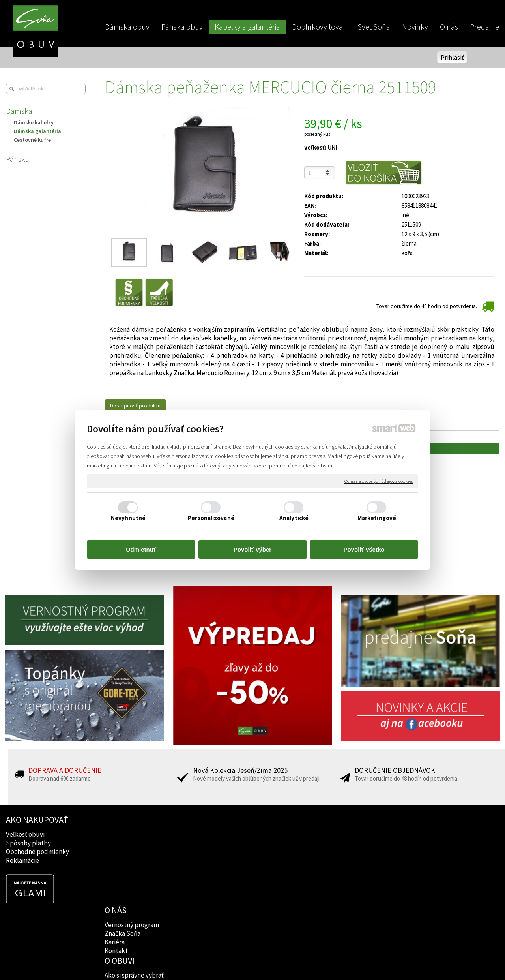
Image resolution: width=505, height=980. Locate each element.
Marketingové (377, 518)
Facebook (318, 834)
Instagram (319, 843)
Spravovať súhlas (388, 961)
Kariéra (115, 852)
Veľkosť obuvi (25, 834)
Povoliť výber (252, 549)
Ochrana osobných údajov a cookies (379, 481)
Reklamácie (22, 860)
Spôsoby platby (28, 843)
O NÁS (116, 820)
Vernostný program (133, 834)
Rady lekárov (224, 852)
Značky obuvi (224, 843)
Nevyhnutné (128, 518)
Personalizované (211, 518)
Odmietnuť (141, 549)
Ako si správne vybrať (235, 834)
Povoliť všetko (364, 549)
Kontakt (117, 860)
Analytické (294, 518)
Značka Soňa (123, 843)
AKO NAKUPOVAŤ (37, 820)
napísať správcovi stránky (253, 961)
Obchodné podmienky (37, 852)
